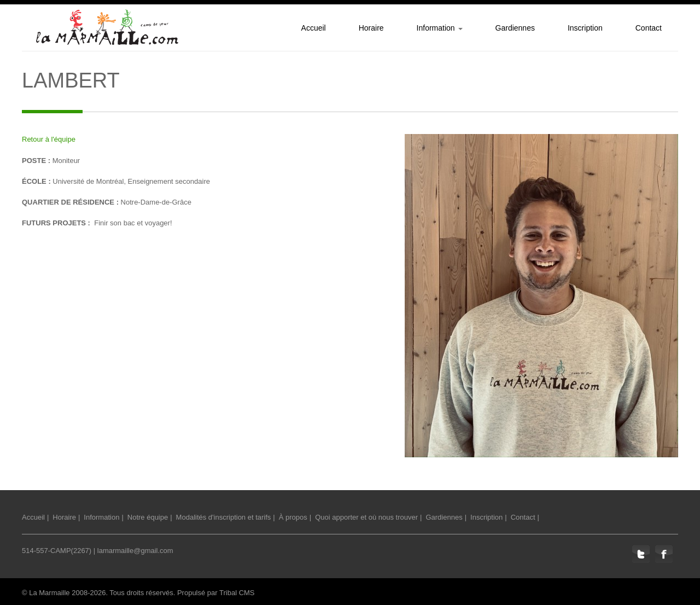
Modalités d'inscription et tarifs (224, 517)
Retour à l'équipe (49, 139)
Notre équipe (148, 517)
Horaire (64, 517)
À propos (293, 517)
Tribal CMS (237, 593)
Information (101, 517)
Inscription (486, 517)
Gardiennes (444, 517)
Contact (523, 517)
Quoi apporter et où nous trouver (366, 517)
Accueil (33, 517)
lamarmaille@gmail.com (135, 551)
